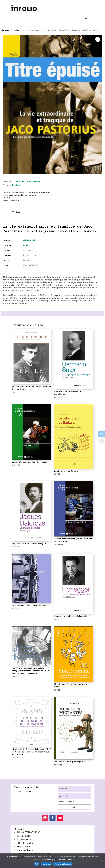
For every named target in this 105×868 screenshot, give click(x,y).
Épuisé (28, 181)
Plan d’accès (24, 847)
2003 (26, 245)
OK (36, 864)
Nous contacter (25, 850)
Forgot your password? (67, 801)
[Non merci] (102, 861)
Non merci (46, 864)
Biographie (19, 181)
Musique (16, 30)
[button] (98, 39)
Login (75, 807)
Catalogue (6, 30)
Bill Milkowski (29, 240)
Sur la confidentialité (63, 864)
